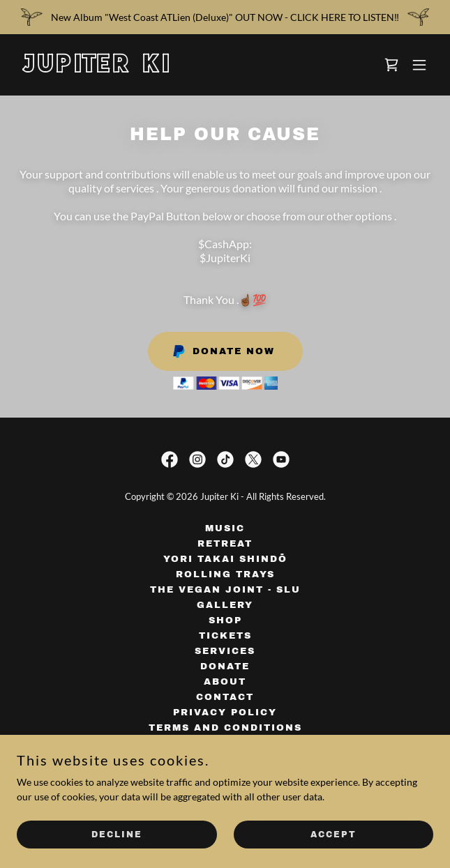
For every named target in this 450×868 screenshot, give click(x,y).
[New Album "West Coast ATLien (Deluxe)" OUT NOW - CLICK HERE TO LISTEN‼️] (225, 17)
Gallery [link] (225, 605)
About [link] (225, 682)
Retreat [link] (225, 544)
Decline (117, 835)
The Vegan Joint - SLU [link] (225, 590)
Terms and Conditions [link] (225, 728)
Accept (333, 835)
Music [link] (225, 528)
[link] (163, 69)
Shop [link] (225, 620)
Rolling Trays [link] (225, 574)
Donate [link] (225, 667)
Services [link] (225, 651)
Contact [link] (225, 697)
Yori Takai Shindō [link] (225, 559)
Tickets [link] (225, 636)
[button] (419, 65)
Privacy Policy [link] (225, 713)
